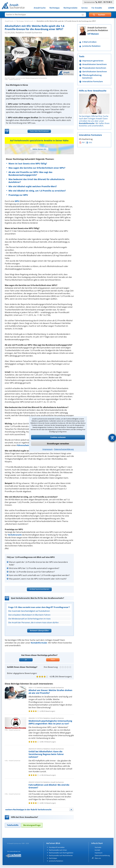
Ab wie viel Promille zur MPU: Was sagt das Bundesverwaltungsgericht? (30, 174)
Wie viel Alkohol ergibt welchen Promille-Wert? (33, 186)
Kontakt (97, 850)
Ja (26, 659)
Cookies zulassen (58, 437)
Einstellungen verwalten (58, 444)
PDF (82, 142)
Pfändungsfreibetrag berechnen (92, 76)
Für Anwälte (97, 8)
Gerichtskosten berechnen (95, 71)
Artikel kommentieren (39, 589)
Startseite (98, 847)
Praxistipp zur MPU (18, 195)
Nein (53, 659)
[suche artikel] (45, 14)
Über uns (98, 858)
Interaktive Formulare (93, 81)
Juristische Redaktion (91, 46)
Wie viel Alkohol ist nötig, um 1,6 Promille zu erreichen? (37, 191)
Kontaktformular (39, 643)
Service (84, 8)
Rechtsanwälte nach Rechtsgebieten (61, 853)
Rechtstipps (55, 8)
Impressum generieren (93, 61)
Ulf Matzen (93, 34)
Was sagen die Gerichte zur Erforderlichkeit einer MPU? (37, 168)
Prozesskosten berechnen (94, 68)
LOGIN (111, 8)
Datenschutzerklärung (64, 449)
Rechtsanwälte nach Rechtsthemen (61, 855)
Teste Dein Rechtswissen (39, 131)
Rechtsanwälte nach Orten (58, 850)
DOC (89, 142)
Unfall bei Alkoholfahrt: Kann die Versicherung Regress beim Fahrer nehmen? (46, 754)
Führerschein (23, 445)
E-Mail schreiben (89, 42)
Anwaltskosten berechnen (95, 64)
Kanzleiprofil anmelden (57, 847)
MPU (17, 201)
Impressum (48, 449)
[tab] (39, 149)
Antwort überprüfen (39, 630)
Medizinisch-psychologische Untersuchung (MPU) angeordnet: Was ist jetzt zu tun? (50, 722)
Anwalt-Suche (40, 8)
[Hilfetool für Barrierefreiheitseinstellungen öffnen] (112, 438)
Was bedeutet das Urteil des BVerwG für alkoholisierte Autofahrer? (37, 181)
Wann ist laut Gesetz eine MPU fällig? (28, 164)
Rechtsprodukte (70, 8)
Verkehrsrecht (15, 535)
